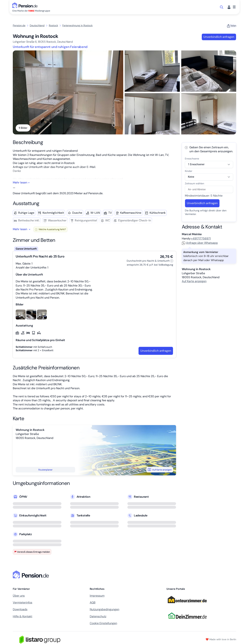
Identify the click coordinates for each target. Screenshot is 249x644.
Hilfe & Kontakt (23, 617)
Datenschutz (98, 617)
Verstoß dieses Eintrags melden (32, 552)
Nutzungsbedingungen (105, 610)
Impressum (97, 596)
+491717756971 (201, 239)
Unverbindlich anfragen (219, 37)
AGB (93, 603)
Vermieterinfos (23, 603)
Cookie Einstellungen (103, 624)
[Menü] (231, 7)
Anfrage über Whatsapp (200, 243)
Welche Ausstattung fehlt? (50, 230)
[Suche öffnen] (222, 7)
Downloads (20, 610)
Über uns (19, 596)
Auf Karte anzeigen (160, 470)
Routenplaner (45, 470)
